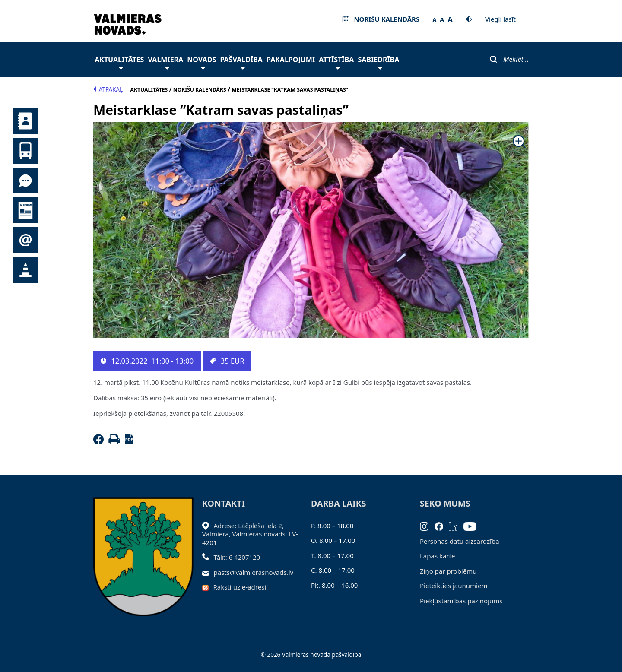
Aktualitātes (119, 62)
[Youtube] (473, 526)
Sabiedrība (378, 62)
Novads (202, 62)
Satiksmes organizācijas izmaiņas (25, 270)
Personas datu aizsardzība (460, 541)
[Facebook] (100, 442)
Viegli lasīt (500, 19)
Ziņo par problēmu (448, 571)
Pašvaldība (241, 62)
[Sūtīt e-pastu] (208, 572)
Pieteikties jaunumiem (25, 240)
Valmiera (166, 62)
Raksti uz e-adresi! (241, 587)
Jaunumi (25, 210)
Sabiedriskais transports (25, 151)
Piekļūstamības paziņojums (461, 601)
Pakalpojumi (291, 60)
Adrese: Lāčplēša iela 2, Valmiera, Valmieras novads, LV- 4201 (250, 534)
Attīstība (336, 62)
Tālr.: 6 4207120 (237, 557)
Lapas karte (438, 556)
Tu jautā (25, 181)
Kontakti (25, 121)
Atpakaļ (108, 89)
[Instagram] (427, 526)
